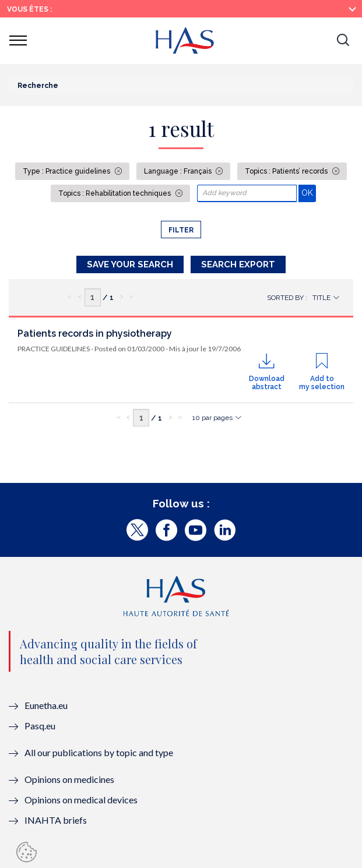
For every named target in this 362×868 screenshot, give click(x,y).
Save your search (130, 264)
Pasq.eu (40, 726)
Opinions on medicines (69, 779)
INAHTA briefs (56, 820)
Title (321, 298)
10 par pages (212, 418)
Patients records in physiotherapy (95, 334)
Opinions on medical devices (81, 800)
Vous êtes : (29, 9)
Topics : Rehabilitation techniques (115, 193)
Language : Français (179, 171)
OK (309, 193)
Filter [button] (181, 230)
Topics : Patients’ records (287, 171)
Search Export (238, 264)
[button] (343, 41)
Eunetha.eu (46, 705)
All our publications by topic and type (99, 752)
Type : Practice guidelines (67, 171)
